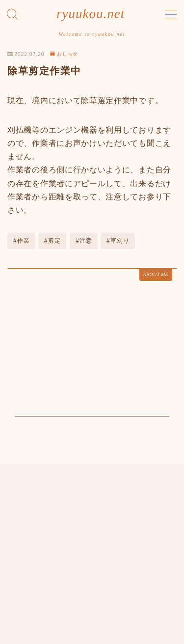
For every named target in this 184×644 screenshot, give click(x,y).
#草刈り (118, 241)
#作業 (22, 241)
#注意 (84, 241)
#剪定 (53, 241)
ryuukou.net (91, 14)
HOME (17, 602)
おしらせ (64, 54)
